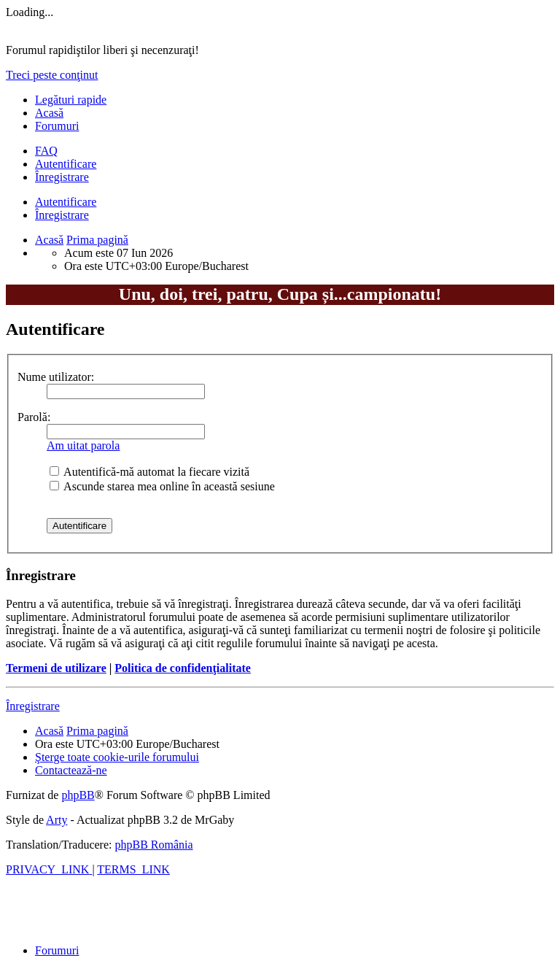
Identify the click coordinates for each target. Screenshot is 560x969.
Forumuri (57, 126)
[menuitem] (46, 151)
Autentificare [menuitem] (66, 164)
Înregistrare (62, 215)
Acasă (49, 113)
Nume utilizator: (56, 377)
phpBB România (153, 845)
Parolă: (34, 417)
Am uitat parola (83, 445)
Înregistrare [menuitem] (62, 177)
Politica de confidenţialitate (183, 668)
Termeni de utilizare (56, 668)
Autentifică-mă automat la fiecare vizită (149, 472)
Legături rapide (71, 100)
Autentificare (66, 202)
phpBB (78, 795)
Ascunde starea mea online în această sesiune (162, 486)
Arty (57, 820)
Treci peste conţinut (52, 75)
